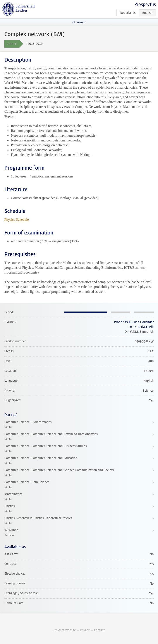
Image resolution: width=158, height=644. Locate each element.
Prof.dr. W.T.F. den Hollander (134, 322)
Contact (99, 630)
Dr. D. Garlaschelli (141, 327)
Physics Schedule (17, 220)
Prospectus (145, 4)
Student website (65, 630)
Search (81, 22)
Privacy (85, 630)
